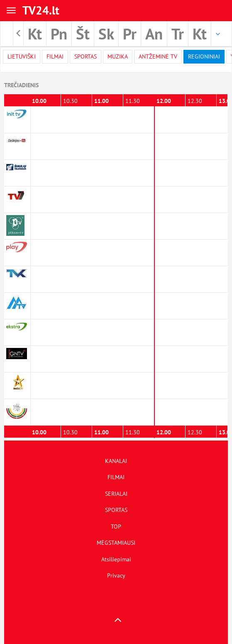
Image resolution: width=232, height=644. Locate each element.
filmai (55, 56)
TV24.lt (41, 10)
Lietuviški (22, 56)
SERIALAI (116, 494)
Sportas (85, 56)
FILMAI (116, 477)
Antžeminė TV (158, 56)
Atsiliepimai (116, 559)
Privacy (116, 575)
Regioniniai (204, 56)
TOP (116, 526)
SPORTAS (116, 510)
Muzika (118, 56)
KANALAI (116, 461)
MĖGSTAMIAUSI (116, 543)
